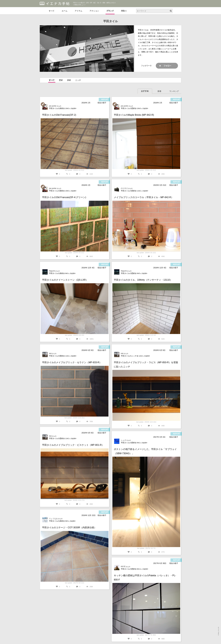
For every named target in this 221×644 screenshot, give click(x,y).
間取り (124, 11)
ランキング (174, 91)
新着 (159, 91)
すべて (52, 11)
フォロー (167, 66)
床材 (69, 80)
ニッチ (78, 80)
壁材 (61, 80)
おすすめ (145, 91)
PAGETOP (216, 640)
